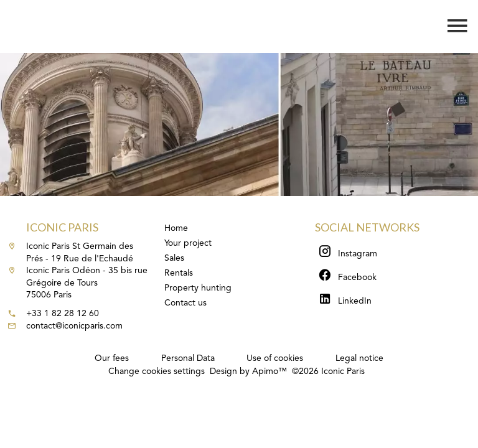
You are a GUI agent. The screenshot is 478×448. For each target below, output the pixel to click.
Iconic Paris (62, 227)
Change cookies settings (157, 371)
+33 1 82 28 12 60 (63, 314)
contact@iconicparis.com (74, 326)
